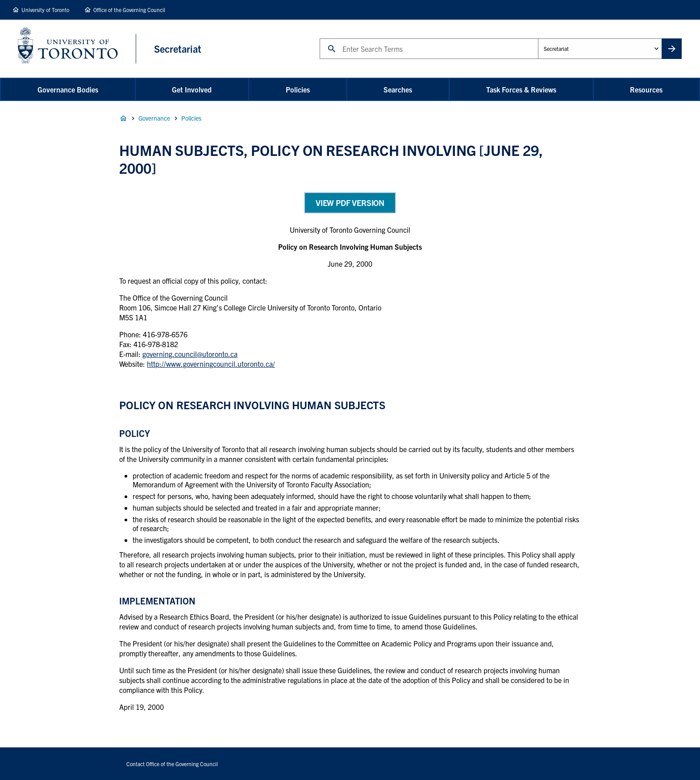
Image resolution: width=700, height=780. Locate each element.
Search (319, 38)
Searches (398, 89)
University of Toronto (45, 10)
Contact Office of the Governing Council (172, 764)
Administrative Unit (538, 38)
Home (123, 118)
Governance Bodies (68, 89)
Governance (154, 118)
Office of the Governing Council (129, 10)
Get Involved (192, 89)
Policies (298, 89)
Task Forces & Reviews (521, 89)
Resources (646, 89)
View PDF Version (350, 203)
